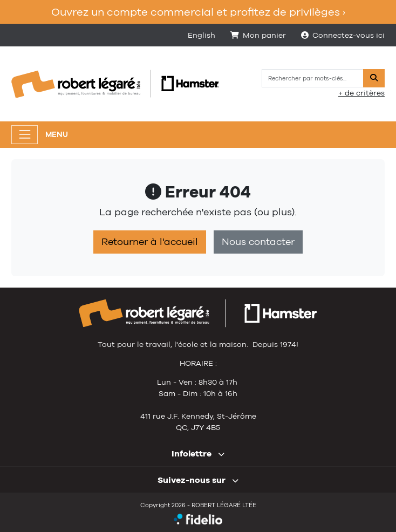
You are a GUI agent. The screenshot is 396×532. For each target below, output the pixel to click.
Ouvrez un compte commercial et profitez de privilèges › (198, 12)
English (202, 35)
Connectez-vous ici (343, 35)
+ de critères (361, 93)
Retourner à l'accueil (150, 242)
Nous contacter (258, 242)
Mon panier (258, 35)
